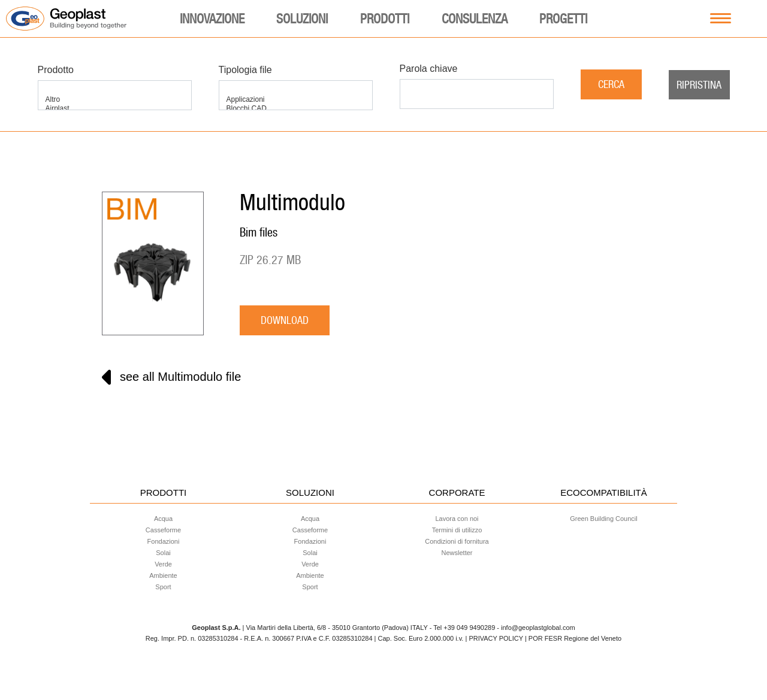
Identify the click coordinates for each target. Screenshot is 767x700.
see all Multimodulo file (171, 377)
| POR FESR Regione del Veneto (573, 638)
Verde (163, 564)
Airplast (115, 109)
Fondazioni (164, 541)
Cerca (611, 84)
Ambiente (163, 575)
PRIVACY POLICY (496, 638)
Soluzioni (302, 19)
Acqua (163, 519)
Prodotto (56, 70)
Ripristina (699, 85)
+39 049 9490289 (469, 628)
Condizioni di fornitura (457, 541)
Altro (115, 100)
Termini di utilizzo (457, 530)
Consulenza (475, 19)
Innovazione (212, 19)
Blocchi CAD (296, 109)
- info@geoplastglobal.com (536, 628)
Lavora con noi (457, 519)
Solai (163, 553)
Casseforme (163, 530)
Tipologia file (245, 70)
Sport (163, 587)
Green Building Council (604, 519)
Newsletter (457, 553)
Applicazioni (296, 100)
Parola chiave (429, 69)
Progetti (563, 19)
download (285, 320)
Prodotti (385, 19)
